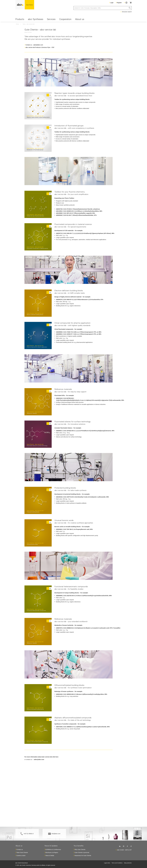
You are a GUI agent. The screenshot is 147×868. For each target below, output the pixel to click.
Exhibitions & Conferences (53, 850)
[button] (126, 3)
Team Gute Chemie (22, 853)
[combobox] (103, 8)
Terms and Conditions (117, 863)
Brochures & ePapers (52, 853)
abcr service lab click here (50, 757)
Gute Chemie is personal (82, 853)
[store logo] (25, 5)
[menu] (73, 20)
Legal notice (107, 863)
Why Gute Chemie (80, 850)
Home (17, 24)
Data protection (128, 863)
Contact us (20, 850)
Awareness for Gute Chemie (83, 856)
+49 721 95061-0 (28, 834)
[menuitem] (20, 20)
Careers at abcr (21, 856)
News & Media (50, 856)
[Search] (130, 8)
